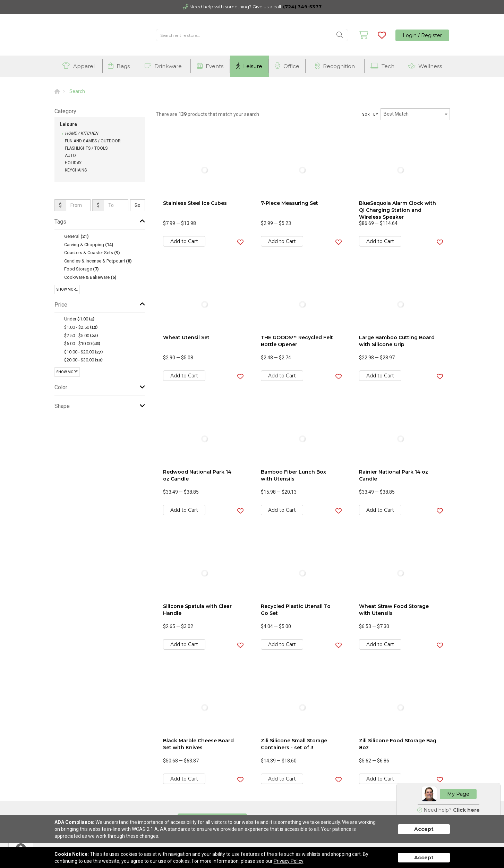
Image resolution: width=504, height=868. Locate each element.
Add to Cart (184, 241)
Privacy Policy (289, 861)
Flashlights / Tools (86, 148)
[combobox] (415, 114)
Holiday (73, 163)
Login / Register (422, 35)
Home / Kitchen (82, 133)
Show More (67, 289)
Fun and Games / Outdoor (93, 141)
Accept (424, 829)
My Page (458, 794)
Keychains (76, 170)
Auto (70, 156)
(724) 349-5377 (302, 7)
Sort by (370, 114)
